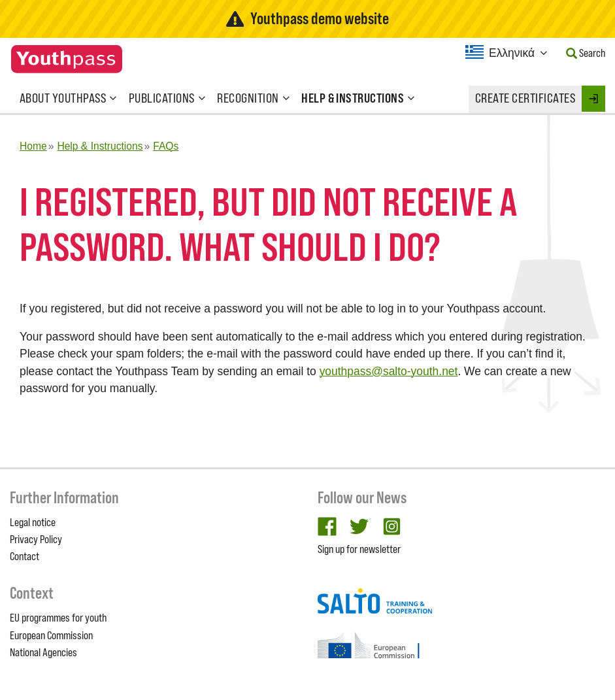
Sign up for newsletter (359, 549)
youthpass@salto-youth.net (389, 371)
